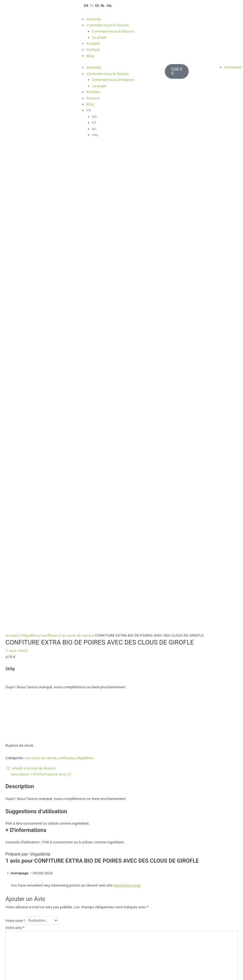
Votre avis (15, 458)
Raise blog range (127, 416)
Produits (93, 43)
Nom (10, 530)
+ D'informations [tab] (44, 304)
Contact (93, 49)
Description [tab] (20, 304)
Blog (90, 56)
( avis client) (16, 181)
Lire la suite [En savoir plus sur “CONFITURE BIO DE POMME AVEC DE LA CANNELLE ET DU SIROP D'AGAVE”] (130, 682)
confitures (50, 166)
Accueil (12, 166)
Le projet (99, 37)
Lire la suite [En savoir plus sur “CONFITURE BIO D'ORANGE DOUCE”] (52, 677)
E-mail (11, 548)
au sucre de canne (77, 166)
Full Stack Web (97, 830)
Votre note (15, 451)
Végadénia (30, 166)
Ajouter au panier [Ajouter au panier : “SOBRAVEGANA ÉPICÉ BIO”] (207, 677)
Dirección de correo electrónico (197, 857)
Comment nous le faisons (108, 25)
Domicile (94, 19)
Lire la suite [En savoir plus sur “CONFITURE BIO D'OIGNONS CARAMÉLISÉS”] (52, 789)
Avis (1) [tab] (65, 304)
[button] (30, 299)
